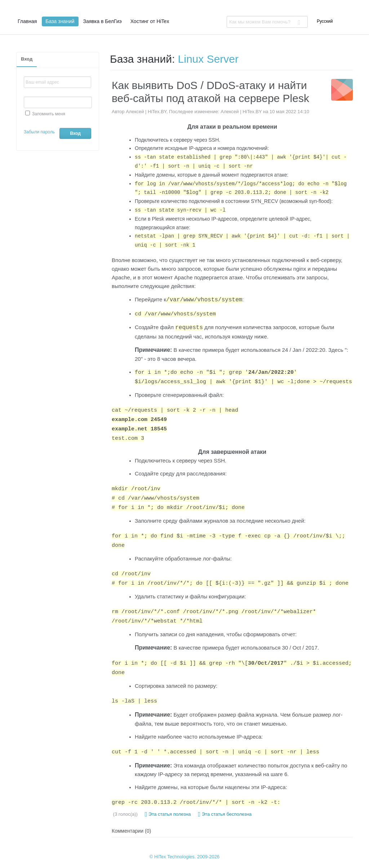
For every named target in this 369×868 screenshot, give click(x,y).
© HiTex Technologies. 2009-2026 (184, 857)
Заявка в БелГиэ (103, 21)
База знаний (60, 21)
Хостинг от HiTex (150, 21)
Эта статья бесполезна (225, 814)
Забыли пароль (39, 132)
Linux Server (208, 59)
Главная (27, 21)
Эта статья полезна (168, 814)
